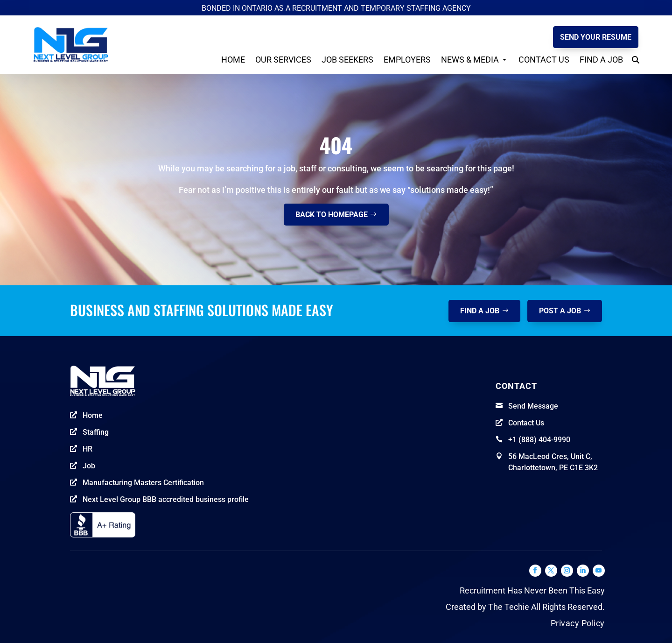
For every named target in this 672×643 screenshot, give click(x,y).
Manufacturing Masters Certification (143, 483)
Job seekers (347, 60)
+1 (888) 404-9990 (539, 440)
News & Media (470, 60)
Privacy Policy (578, 623)
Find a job (480, 311)
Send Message (533, 406)
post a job (560, 311)
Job (89, 466)
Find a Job (601, 60)
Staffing (96, 432)
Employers (407, 60)
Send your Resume (596, 37)
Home (233, 60)
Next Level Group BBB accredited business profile (166, 499)
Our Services (283, 60)
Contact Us (544, 60)
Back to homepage (332, 215)
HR (87, 449)
